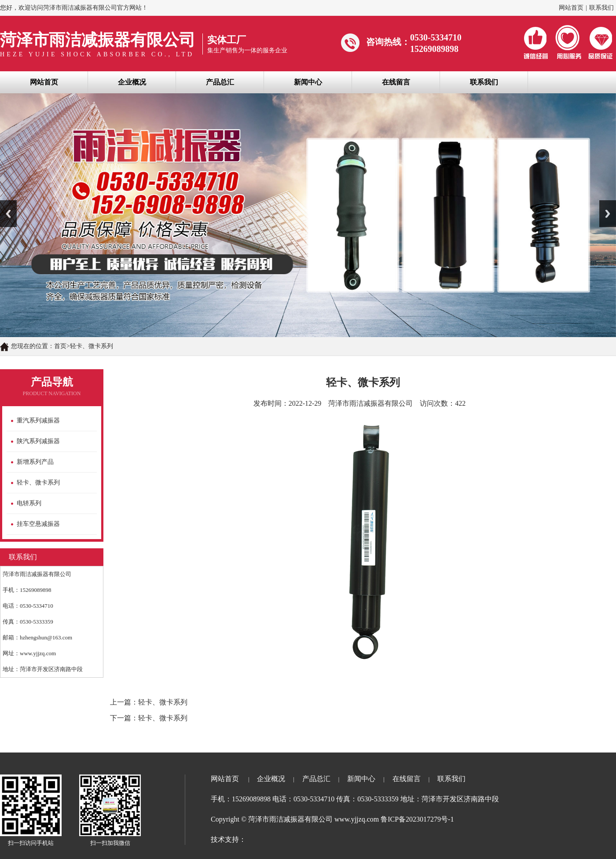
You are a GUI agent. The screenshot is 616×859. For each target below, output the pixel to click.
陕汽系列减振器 (38, 441)
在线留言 (396, 82)
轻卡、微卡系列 (38, 483)
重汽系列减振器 (38, 420)
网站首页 (571, 8)
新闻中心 (308, 82)
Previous (8, 214)
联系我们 (601, 8)
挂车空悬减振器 (38, 524)
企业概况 (132, 82)
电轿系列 (29, 503)
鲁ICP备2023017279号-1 (417, 819)
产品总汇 (220, 82)
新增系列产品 (35, 462)
